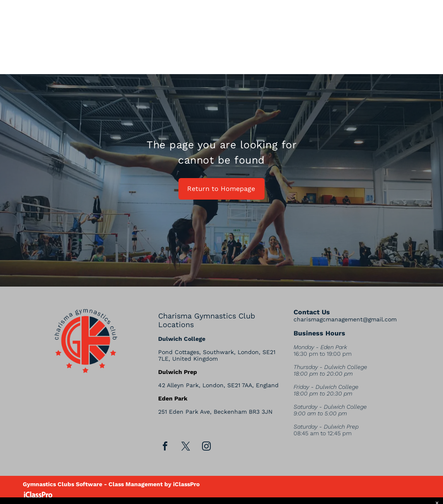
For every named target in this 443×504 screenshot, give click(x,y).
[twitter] (185, 447)
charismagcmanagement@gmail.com (345, 319)
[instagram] (206, 447)
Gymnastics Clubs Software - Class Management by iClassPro (111, 484)
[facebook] (165, 447)
